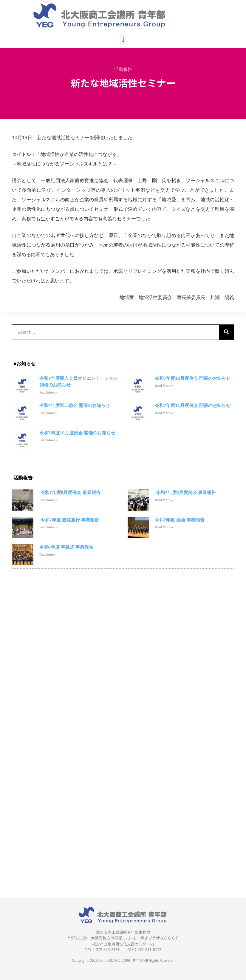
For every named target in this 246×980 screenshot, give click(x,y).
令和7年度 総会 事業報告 (180, 520)
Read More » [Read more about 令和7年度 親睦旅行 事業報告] (48, 527)
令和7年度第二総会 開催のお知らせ (75, 405)
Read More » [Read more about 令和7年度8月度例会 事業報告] (164, 500)
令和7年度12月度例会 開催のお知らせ (193, 378)
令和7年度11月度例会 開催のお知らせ (193, 405)
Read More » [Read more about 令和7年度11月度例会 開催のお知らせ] (164, 413)
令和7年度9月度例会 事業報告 (70, 492)
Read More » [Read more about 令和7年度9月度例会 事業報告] (48, 500)
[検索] (226, 332)
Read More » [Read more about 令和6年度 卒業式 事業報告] (48, 555)
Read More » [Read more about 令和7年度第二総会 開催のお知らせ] (48, 413)
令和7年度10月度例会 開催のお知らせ (77, 433)
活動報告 (123, 69)
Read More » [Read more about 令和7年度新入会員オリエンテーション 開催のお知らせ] (48, 393)
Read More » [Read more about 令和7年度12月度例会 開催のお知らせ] (164, 386)
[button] (123, 39)
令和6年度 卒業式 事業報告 (66, 547)
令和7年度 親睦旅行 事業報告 (69, 520)
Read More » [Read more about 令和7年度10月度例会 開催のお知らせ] (48, 440)
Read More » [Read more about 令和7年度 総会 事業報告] (164, 527)
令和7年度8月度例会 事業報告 (185, 492)
